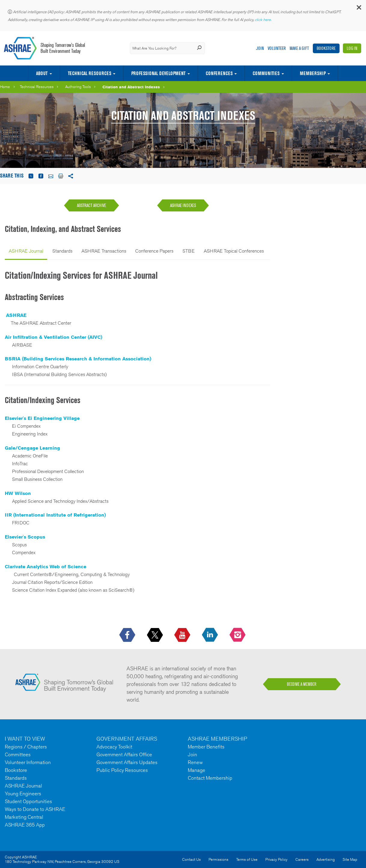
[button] (358, 9)
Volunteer (277, 48)
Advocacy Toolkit (114, 747)
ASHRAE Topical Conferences (234, 251)
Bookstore (326, 48)
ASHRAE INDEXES (183, 205)
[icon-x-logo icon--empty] (156, 635)
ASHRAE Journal (26, 251)
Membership (313, 73)
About (42, 73)
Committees (18, 754)
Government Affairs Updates (127, 762)
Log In (352, 48)
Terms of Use (247, 859)
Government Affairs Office (124, 754)
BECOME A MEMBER (302, 684)
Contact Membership (210, 778)
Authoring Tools (78, 87)
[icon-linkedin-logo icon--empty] (210, 635)
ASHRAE (16, 315)
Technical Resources (90, 73)
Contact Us (191, 859)
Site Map (350, 859)
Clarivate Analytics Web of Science (46, 567)
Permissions (218, 859)
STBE (189, 251)
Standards (62, 251)
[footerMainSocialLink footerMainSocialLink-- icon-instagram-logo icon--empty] (238, 635)
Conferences (219, 73)
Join (260, 48)
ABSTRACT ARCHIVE (91, 205)
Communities (266, 73)
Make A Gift (299, 48)
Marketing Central (24, 817)
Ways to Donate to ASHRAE (35, 809)
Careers (302, 859)
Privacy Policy (276, 859)
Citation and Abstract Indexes (131, 87)
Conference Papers (154, 251)
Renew (195, 762)
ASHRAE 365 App (25, 825)
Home (5, 87)
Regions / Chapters (26, 747)
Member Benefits (206, 747)
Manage (197, 770)
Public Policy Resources (122, 770)
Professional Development (158, 73)
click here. (264, 20)
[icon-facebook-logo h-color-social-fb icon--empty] (128, 635)
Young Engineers (23, 794)
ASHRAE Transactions (104, 251)
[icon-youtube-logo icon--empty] (183, 635)
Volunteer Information (28, 762)
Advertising (326, 859)
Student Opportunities (28, 801)
